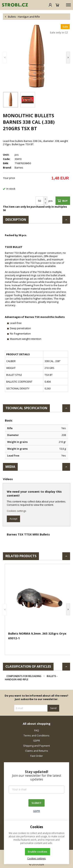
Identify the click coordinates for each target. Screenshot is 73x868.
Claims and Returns (37, 751)
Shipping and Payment (36, 746)
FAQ (37, 730)
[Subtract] (45, 203)
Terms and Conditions (36, 735)
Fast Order (37, 756)
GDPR (36, 741)
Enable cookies (37, 852)
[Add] (45, 199)
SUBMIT (36, 803)
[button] (5, 57)
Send (53, 708)
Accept (13, 519)
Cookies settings (17, 511)
